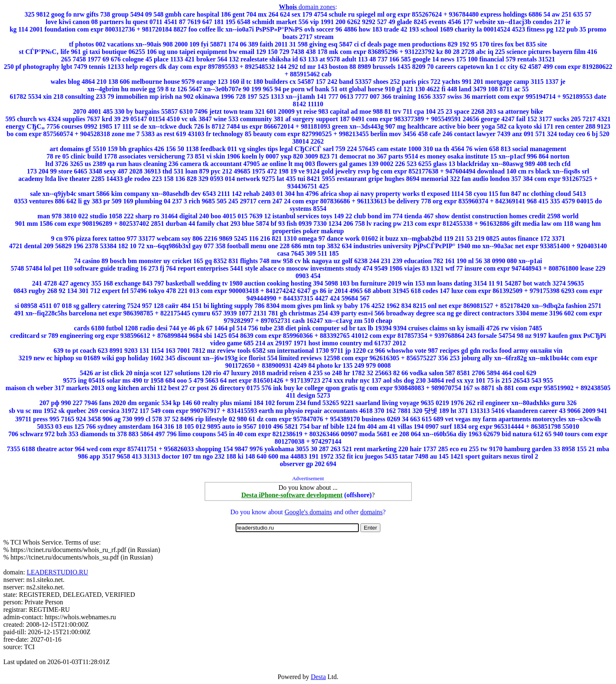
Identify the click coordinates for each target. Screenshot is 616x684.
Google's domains (308, 512)
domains (371, 512)
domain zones (307, 7)
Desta (318, 677)
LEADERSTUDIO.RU (57, 572)
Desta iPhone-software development (292, 495)
